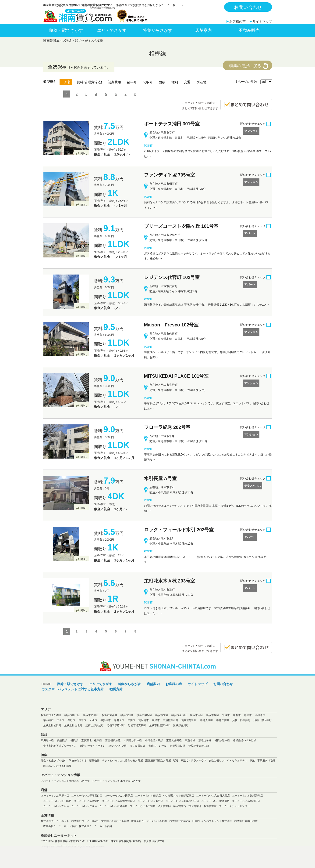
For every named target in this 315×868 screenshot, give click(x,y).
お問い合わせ (248, 7)
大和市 (93, 720)
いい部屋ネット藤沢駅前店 (179, 796)
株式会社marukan (180, 821)
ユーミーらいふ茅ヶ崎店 (57, 801)
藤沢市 (248, 715)
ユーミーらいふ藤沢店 (148, 796)
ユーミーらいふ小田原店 (119, 796)
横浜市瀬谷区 (144, 715)
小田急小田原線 (133, 740)
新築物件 (94, 760)
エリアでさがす (112, 30)
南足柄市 (144, 720)
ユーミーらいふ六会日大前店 (213, 796)
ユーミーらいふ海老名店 (113, 806)
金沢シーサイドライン (92, 746)
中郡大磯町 (207, 720)
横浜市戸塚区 (91, 715)
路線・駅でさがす (66, 30)
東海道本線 (47, 740)
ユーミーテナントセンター (234, 806)
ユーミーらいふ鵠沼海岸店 (248, 796)
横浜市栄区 (162, 715)
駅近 (176, 760)
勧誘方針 (116, 689)
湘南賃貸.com (53, 41)
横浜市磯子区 (72, 715)
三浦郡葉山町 (170, 720)
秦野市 (71, 720)
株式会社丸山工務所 (246, 821)
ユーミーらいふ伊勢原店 (215, 801)
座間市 (131, 720)
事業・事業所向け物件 (262, 760)
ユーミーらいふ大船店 (56, 806)
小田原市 (260, 715)
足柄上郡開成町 (94, 725)
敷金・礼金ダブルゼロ (54, 760)
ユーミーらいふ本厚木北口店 (182, 801)
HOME (46, 684)
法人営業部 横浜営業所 (203, 806)
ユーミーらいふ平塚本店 (55, 796)
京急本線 (190, 740)
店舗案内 (203, 30)
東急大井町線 (174, 740)
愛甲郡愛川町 (181, 725)
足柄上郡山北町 (73, 725)
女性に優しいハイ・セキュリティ (228, 760)
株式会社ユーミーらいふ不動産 (149, 821)
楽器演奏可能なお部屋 (158, 760)
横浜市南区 (196, 715)
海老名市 (119, 720)
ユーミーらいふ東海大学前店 (119, 801)
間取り (84, 154)
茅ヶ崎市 (48, 720)
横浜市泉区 (213, 715)
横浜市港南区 (110, 715)
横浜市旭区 (127, 715)
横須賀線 (62, 740)
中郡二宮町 (223, 720)
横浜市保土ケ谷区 (51, 715)
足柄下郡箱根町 (116, 725)
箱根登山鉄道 (177, 746)
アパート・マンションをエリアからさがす (116, 781)
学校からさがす (78, 760)
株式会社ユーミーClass (85, 821)
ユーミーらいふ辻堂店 (87, 801)
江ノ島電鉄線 (138, 746)
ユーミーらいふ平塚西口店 (87, 796)
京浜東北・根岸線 (92, 740)
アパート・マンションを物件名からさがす (65, 781)
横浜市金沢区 (179, 715)
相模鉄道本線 (222, 740)
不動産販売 (249, 30)
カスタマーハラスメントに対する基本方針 (73, 689)
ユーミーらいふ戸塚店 (84, 806)
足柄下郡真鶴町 (137, 725)
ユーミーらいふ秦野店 (150, 801)
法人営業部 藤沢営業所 (172, 806)
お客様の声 (237, 22)
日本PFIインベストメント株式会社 (212, 821)
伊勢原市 (106, 720)
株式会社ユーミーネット (55, 821)
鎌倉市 (237, 715)
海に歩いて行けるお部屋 (57, 766)
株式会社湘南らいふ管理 (115, 821)
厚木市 (82, 720)
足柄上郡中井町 (241, 720)
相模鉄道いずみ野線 (245, 740)
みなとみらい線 (118, 746)
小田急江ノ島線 (154, 740)
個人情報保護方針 (154, 841)
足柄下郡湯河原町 (159, 725)
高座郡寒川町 (189, 720)
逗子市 (60, 720)
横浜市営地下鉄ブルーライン (60, 746)
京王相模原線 (113, 740)
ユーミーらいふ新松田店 (246, 801)
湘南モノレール (157, 746)
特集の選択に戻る (245, 66)
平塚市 (226, 715)
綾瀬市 (156, 720)
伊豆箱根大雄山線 (199, 746)
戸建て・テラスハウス (194, 760)
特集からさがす (158, 30)
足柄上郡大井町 (263, 720)
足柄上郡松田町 (52, 725)
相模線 (98, 41)
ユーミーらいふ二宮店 (143, 806)
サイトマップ (262, 22)
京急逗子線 (205, 740)
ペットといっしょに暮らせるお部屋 (122, 760)
